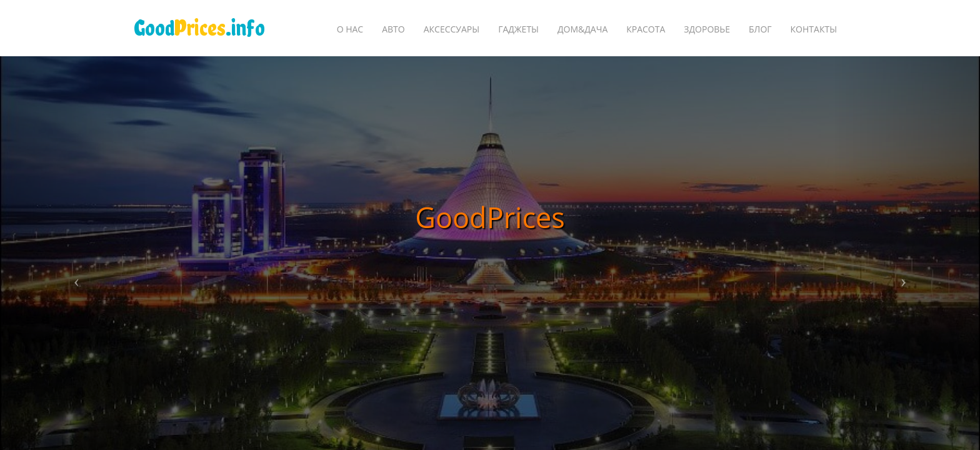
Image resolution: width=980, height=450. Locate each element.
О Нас (350, 29)
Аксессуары (452, 29)
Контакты (814, 29)
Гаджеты (518, 29)
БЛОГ (760, 29)
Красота (646, 29)
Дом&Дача (582, 29)
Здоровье (707, 29)
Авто (393, 29)
